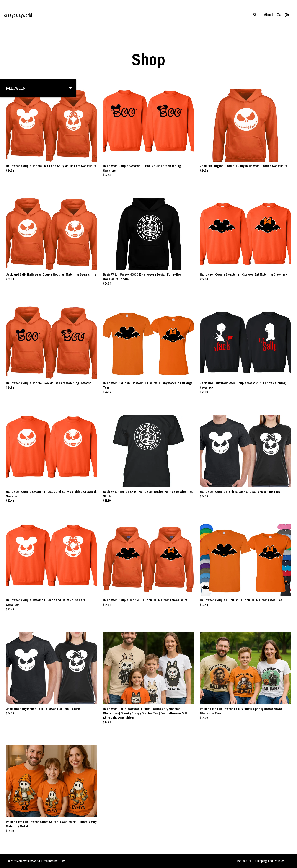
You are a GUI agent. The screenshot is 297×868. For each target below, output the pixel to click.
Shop (256, 15)
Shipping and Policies (270, 861)
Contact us (243, 861)
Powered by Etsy (53, 861)
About (269, 15)
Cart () (283, 15)
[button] (38, 88)
